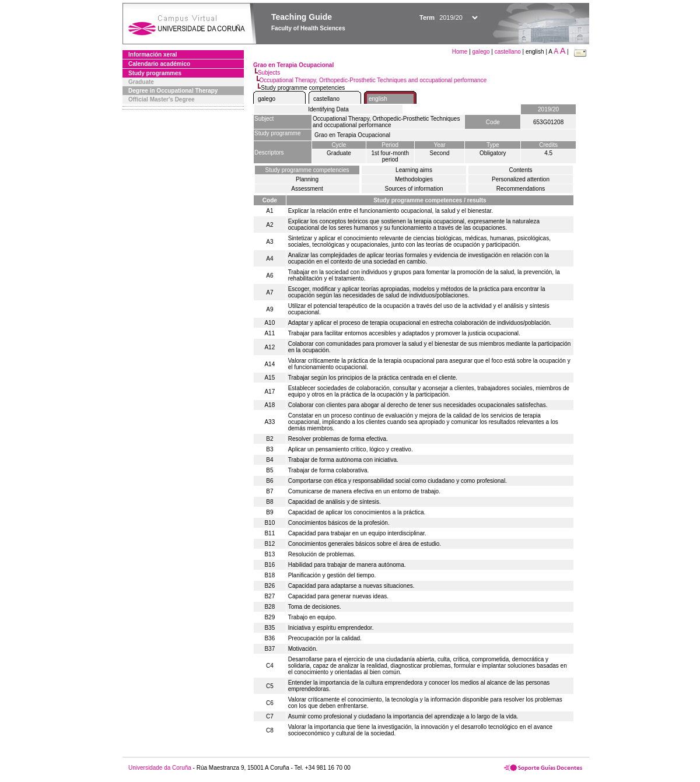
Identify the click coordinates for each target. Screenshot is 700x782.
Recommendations (521, 189)
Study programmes (155, 73)
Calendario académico (159, 64)
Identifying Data (328, 109)
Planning (307, 179)
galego (481, 52)
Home (461, 52)
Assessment (307, 189)
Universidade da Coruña (160, 768)
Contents (520, 170)
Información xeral (153, 55)
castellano (508, 52)
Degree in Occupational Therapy (173, 91)
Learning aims (414, 170)
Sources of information (414, 189)
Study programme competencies (307, 170)
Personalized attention (521, 179)
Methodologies (414, 179)
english (378, 99)
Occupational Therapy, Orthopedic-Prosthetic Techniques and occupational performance (373, 80)
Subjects (269, 73)
